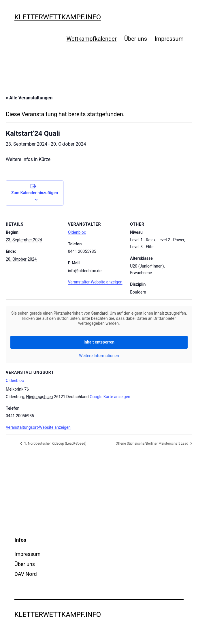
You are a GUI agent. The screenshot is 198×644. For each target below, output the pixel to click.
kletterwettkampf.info (58, 17)
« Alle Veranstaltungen (29, 98)
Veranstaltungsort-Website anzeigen (38, 427)
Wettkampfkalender (92, 39)
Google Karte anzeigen (110, 397)
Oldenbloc (77, 232)
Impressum (169, 39)
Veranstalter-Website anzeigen (95, 282)
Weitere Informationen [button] (99, 355)
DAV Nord (26, 574)
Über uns (136, 39)
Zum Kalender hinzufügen (35, 193)
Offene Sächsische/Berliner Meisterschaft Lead (152, 443)
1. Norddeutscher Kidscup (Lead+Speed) (55, 443)
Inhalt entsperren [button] (99, 342)
